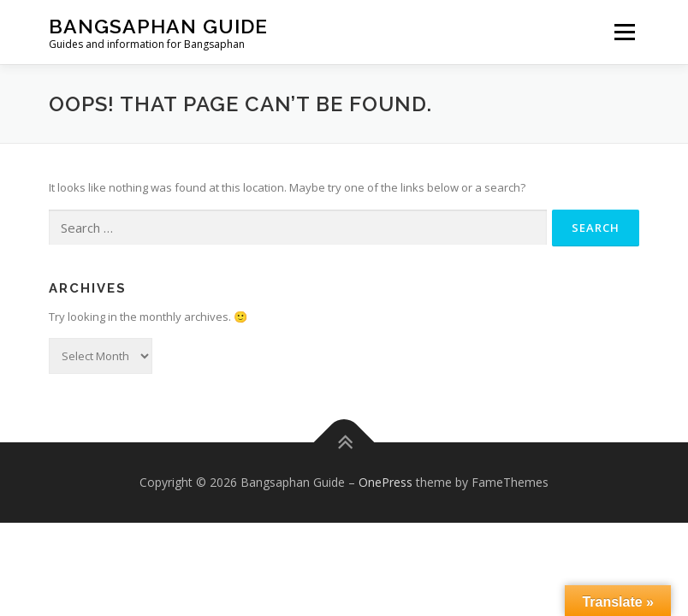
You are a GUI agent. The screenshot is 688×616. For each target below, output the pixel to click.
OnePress (386, 482)
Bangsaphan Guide (158, 26)
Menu (624, 32)
